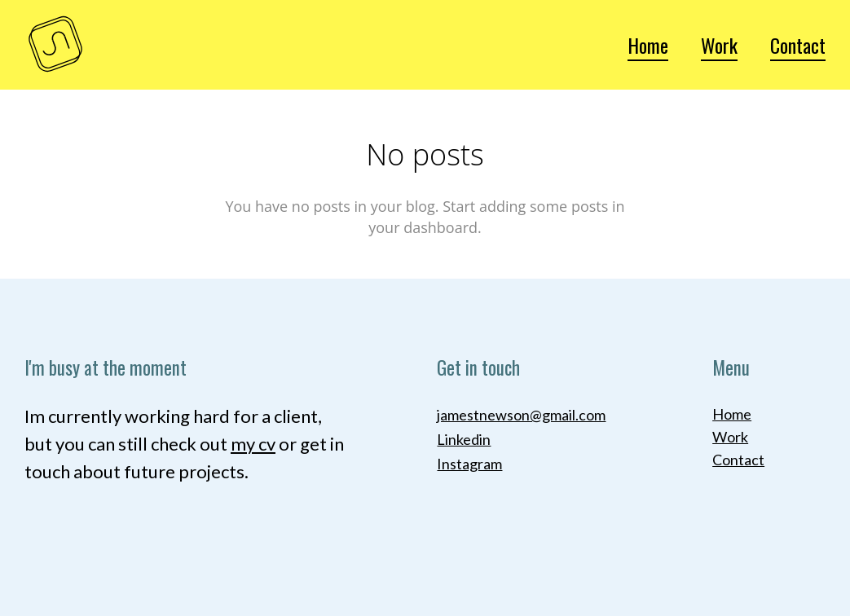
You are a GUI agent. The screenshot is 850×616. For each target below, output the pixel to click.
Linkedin (464, 439)
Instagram (469, 464)
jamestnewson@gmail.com (521, 415)
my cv (253, 444)
